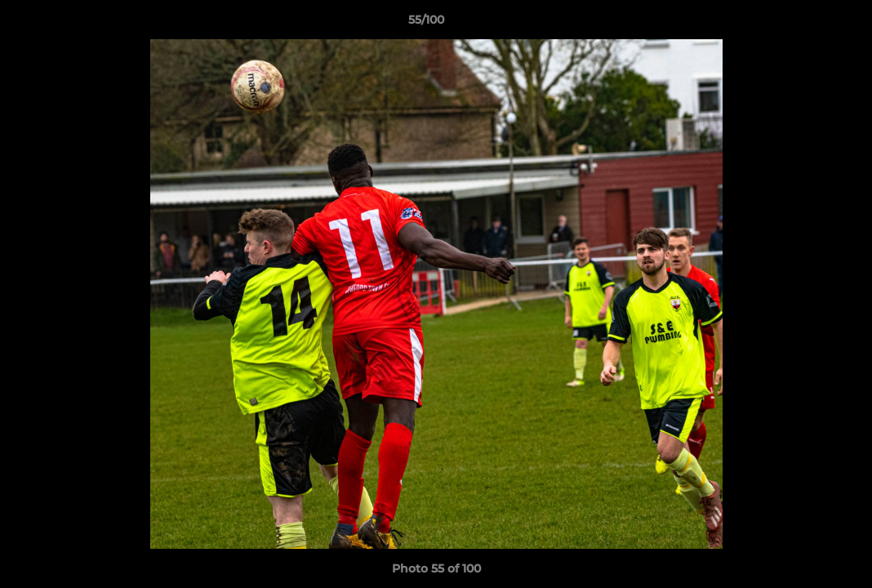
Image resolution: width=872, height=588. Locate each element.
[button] (803, 24)
